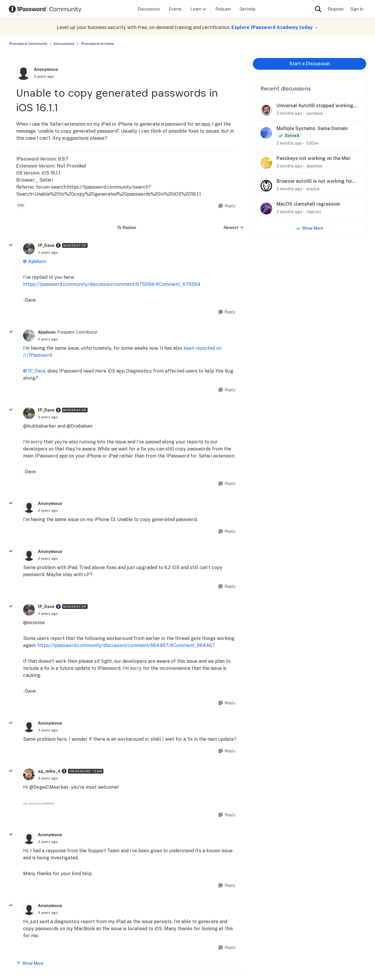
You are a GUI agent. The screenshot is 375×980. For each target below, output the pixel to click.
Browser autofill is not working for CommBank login (314, 181)
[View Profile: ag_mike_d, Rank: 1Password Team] (29, 774)
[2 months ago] (289, 113)
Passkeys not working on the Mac (314, 158)
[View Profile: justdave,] (266, 110)
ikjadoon (37, 261)
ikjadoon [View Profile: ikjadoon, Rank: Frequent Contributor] (47, 332)
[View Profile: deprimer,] (266, 163)
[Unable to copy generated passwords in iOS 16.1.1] (48, 252)
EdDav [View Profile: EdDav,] (313, 143)
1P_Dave (37, 371)
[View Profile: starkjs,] (266, 186)
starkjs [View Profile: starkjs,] (313, 189)
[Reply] (227, 206)
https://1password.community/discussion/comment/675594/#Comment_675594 (112, 284)
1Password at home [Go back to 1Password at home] (97, 44)
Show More (30, 963)
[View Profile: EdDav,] (266, 133)
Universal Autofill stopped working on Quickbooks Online (315, 106)
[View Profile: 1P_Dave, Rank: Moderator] (29, 249)
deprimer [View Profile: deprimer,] (315, 166)
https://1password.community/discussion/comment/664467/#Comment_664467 (126, 645)
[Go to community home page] (45, 9)
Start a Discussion (310, 64)
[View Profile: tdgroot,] (266, 209)
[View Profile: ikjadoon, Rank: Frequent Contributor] (29, 335)
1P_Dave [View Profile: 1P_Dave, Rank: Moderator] (46, 245)
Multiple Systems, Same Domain (312, 128)
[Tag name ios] (21, 205)
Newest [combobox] (234, 228)
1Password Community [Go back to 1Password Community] (28, 44)
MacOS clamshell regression (308, 204)
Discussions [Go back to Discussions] (64, 44)
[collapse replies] (11, 245)
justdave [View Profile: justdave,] (315, 113)
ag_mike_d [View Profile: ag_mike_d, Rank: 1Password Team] (49, 771)
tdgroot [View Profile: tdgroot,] (314, 211)
